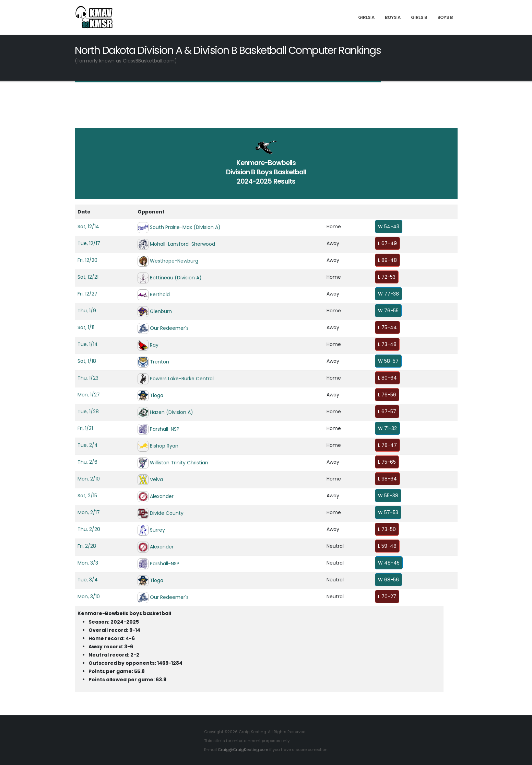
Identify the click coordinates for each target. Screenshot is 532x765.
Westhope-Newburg (174, 261)
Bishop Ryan (164, 446)
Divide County (167, 513)
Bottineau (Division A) (176, 278)
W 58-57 (388, 361)
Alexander (162, 496)
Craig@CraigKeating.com (243, 750)
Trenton (159, 362)
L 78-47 (387, 445)
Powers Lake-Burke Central (182, 379)
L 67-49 (387, 243)
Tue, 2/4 (88, 445)
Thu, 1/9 (87, 311)
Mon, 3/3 (88, 563)
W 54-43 (389, 227)
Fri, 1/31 (85, 428)
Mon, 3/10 (89, 596)
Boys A (393, 17)
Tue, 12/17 (89, 243)
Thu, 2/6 (87, 462)
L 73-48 (387, 344)
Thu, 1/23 (88, 378)
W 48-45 (389, 563)
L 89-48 (387, 260)
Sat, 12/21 (88, 277)
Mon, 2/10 (89, 479)
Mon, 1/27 (89, 395)
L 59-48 (387, 546)
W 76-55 (388, 311)
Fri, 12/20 (87, 260)
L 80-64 (387, 378)
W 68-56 (388, 580)
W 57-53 (388, 512)
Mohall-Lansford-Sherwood (182, 244)
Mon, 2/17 (89, 512)
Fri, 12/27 (87, 294)
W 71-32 (387, 428)
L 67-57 (387, 412)
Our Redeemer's (169, 328)
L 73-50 (387, 529)
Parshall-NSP (165, 429)
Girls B (419, 17)
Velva (156, 479)
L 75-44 (387, 327)
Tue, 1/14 (88, 344)
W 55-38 (388, 496)
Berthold (160, 294)
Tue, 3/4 (88, 580)
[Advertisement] (266, 110)
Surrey (157, 530)
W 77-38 (388, 294)
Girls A (366, 17)
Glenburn (161, 311)
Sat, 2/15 (87, 496)
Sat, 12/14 (88, 227)
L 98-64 (387, 479)
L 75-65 (387, 462)
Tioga (157, 395)
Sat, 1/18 (87, 361)
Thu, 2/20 (89, 529)
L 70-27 (387, 596)
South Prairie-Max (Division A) (185, 227)
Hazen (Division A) (172, 412)
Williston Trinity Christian (179, 463)
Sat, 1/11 (86, 327)
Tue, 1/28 (88, 412)
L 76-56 (387, 395)
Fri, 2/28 (87, 546)
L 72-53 (387, 277)
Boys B (445, 17)
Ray (154, 345)
